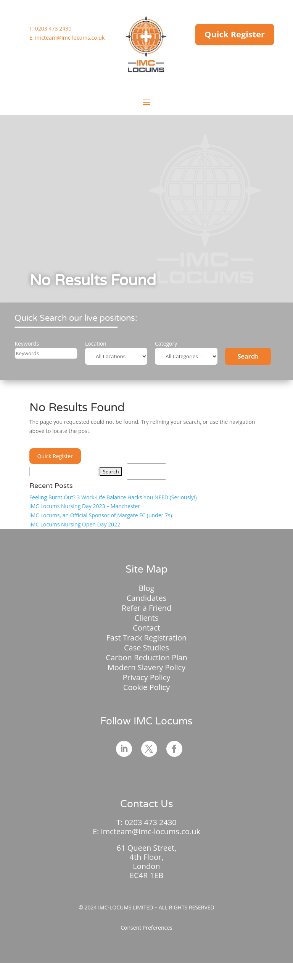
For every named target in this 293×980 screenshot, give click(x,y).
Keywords (27, 344)
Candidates (147, 598)
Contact (146, 628)
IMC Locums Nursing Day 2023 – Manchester (85, 506)
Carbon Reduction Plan (146, 657)
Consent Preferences (146, 928)
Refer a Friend (147, 608)
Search (248, 356)
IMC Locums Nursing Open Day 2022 (75, 524)
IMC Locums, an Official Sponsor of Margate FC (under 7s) (101, 515)
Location (96, 344)
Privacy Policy (147, 677)
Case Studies (146, 648)
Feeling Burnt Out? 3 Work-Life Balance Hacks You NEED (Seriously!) (113, 497)
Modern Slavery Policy (147, 667)
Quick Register (235, 34)
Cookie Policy (146, 687)
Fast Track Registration (147, 638)
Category (166, 344)
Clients (147, 618)
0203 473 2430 (53, 28)
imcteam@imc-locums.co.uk (70, 38)
